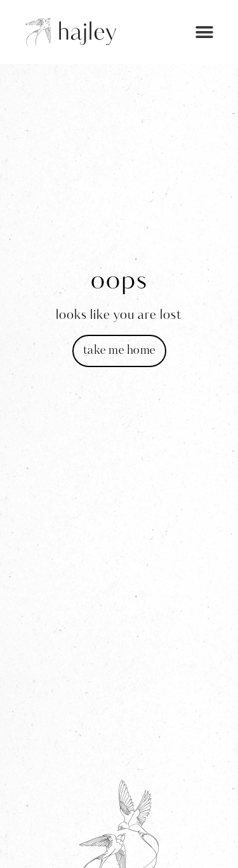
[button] (205, 32)
